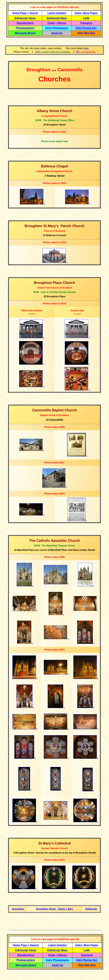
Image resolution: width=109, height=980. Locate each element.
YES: (53, 52)
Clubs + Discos (57, 23)
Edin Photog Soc (86, 28)
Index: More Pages (86, 13)
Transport (86, 23)
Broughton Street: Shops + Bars (55, 909)
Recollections (25, 23)
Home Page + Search (25, 13)
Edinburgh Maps (57, 18)
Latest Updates (57, 13)
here (86, 48)
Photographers (25, 28)
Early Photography (57, 28)
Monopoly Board (25, 33)
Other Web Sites (86, 33)
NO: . (86, 52)
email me (57, 33)
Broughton (18, 909)
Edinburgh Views (25, 18)
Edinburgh (91, 909)
